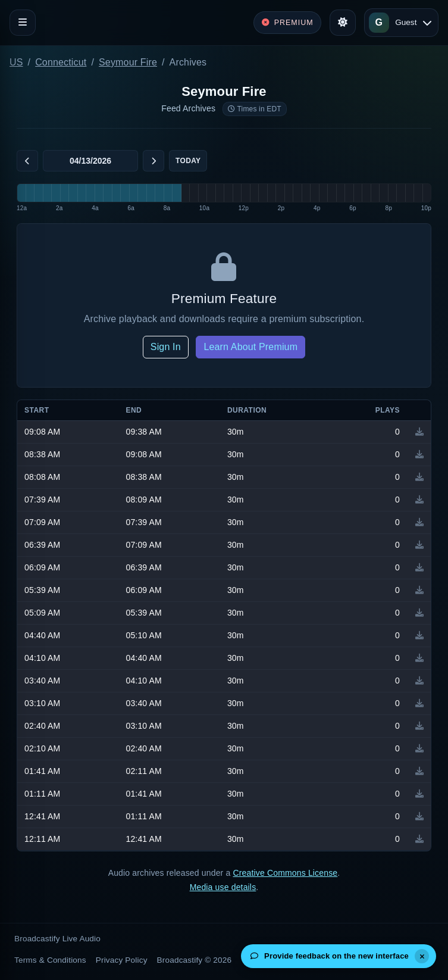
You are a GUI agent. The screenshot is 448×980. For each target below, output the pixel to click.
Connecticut (61, 62)
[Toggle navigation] (23, 23)
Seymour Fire (128, 62)
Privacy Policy (122, 960)
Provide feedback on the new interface (330, 956)
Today (188, 161)
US (16, 62)
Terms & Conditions (50, 960)
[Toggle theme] (343, 23)
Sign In (166, 347)
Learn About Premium (250, 347)
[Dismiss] (422, 956)
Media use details (223, 887)
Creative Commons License (285, 873)
